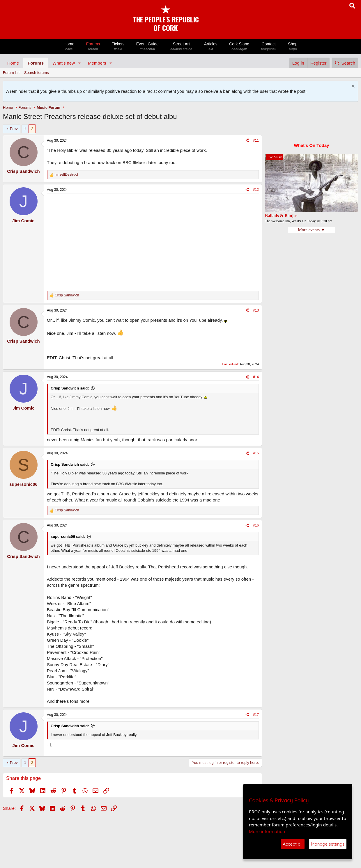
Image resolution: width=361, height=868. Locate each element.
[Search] (345, 63)
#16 (256, 525)
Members (97, 63)
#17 (256, 715)
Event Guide (147, 47)
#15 (256, 453)
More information (267, 831)
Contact (269, 47)
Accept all (293, 844)
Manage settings (328, 844)
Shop (293, 47)
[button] (79, 63)
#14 (256, 377)
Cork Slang (239, 47)
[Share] (247, 141)
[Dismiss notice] (352, 87)
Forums (93, 47)
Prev (14, 129)
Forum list (11, 73)
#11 (256, 140)
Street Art (181, 47)
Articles (211, 47)
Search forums (37, 73)
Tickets (118, 47)
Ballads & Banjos (281, 216)
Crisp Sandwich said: (70, 388)
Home (69, 47)
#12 (256, 190)
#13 (256, 310)
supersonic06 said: (68, 537)
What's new (64, 63)
